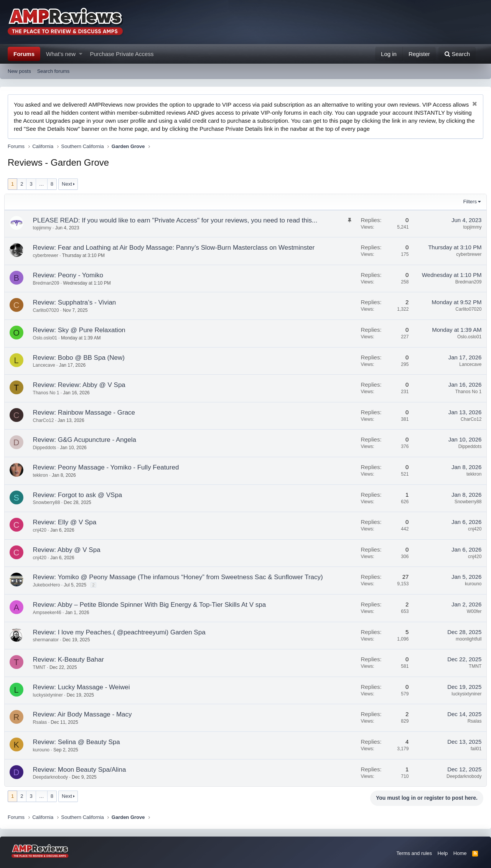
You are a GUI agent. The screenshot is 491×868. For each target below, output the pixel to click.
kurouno (470, 584)
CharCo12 (47, 420)
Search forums (54, 71)
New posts (19, 71)
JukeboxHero (50, 585)
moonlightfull (465, 639)
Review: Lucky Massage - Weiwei (85, 687)
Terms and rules (414, 853)
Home (460, 853)
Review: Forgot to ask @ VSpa (81, 495)
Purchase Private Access (122, 54)
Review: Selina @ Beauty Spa (80, 742)
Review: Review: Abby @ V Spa (83, 385)
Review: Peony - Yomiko (72, 275)
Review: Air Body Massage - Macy (86, 714)
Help (443, 853)
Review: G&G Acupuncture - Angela (88, 440)
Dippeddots (48, 448)
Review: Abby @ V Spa (70, 550)
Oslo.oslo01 (49, 338)
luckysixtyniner (51, 695)
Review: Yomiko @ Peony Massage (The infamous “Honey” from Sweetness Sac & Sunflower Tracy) (181, 577)
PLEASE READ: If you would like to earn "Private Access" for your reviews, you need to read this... (179, 220)
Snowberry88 (50, 502)
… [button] (42, 184)
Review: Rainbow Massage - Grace (87, 413)
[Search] (457, 54)
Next (67, 184)
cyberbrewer (49, 255)
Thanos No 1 (50, 393)
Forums (24, 54)
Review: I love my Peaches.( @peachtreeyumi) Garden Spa (123, 632)
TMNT (43, 667)
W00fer (471, 611)
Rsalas (44, 722)
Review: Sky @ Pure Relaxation (83, 330)
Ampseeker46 (51, 613)
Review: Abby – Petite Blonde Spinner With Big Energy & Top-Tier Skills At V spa (153, 605)
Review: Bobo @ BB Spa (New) (82, 358)
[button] (81, 54)
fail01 (473, 749)
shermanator (49, 640)
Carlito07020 (49, 310)
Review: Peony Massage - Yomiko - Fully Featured (110, 467)
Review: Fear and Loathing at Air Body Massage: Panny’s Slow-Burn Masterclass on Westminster (177, 248)
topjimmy (469, 227)
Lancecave (48, 365)
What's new (61, 54)
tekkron (44, 475)
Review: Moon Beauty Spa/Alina (83, 770)
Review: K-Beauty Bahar (72, 660)
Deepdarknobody (54, 777)
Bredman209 (50, 283)
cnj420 (43, 530)
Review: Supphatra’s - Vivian (78, 302)
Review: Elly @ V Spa (68, 522)
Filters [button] (467, 202)
